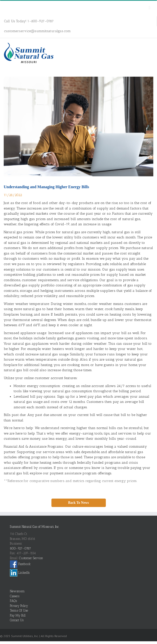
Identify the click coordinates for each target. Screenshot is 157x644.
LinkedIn (20, 573)
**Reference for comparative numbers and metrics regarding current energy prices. (70, 481)
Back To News (78, 503)
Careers (15, 596)
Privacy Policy (19, 606)
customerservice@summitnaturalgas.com (37, 31)
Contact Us (17, 620)
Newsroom (17, 591)
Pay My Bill (18, 615)
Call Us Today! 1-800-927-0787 (29, 21)
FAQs (13, 601)
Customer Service (31, 558)
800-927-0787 (20, 548)
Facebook (20, 564)
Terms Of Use (19, 610)
